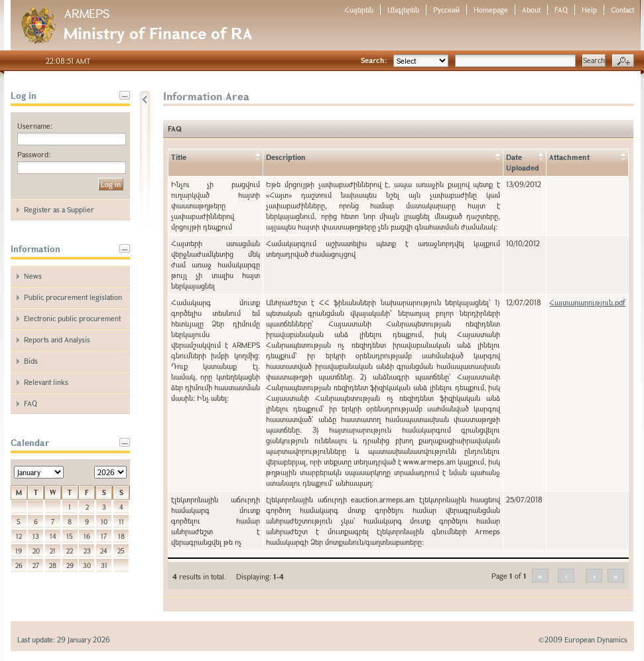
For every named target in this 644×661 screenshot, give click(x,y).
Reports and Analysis (57, 339)
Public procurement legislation (73, 297)
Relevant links (46, 382)
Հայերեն (359, 10)
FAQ (561, 10)
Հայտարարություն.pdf (587, 302)
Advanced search (623, 61)
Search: (374, 60)
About (531, 10)
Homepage (491, 10)
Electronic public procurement (72, 318)
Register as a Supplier (59, 209)
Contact (622, 10)
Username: (35, 126)
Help (589, 10)
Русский (446, 10)
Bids (31, 361)
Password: (34, 154)
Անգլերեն (403, 10)
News (33, 276)
